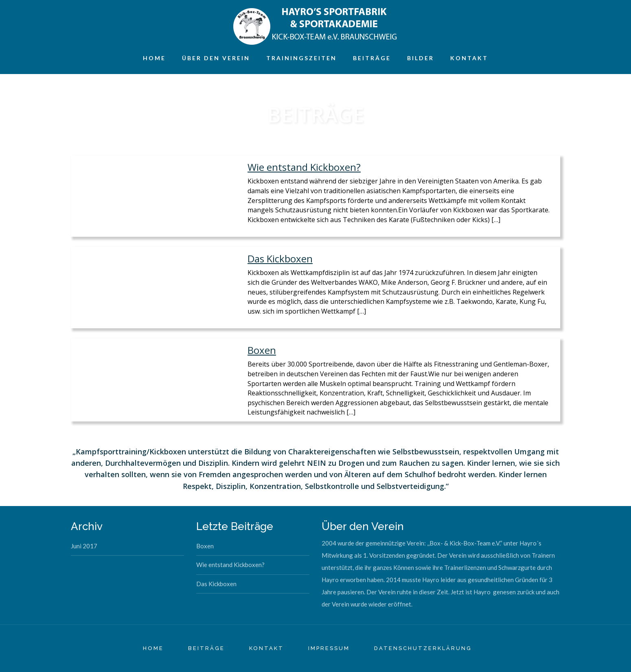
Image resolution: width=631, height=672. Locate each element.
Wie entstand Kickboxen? (304, 167)
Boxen (262, 350)
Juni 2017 (84, 546)
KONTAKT (266, 648)
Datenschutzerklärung (423, 648)
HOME (153, 648)
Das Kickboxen (280, 259)
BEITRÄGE (206, 648)
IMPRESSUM (329, 648)
